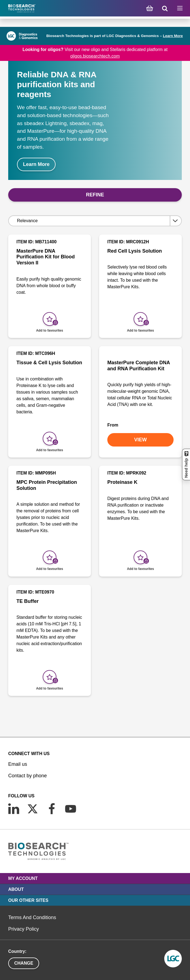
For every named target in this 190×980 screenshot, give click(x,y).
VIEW (140, 440)
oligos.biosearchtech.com (95, 56)
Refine (95, 195)
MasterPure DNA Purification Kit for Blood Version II (46, 257)
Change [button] (24, 963)
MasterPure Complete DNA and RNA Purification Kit (139, 366)
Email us (18, 764)
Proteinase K (122, 482)
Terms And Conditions (32, 917)
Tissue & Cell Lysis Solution (49, 363)
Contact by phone (28, 776)
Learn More (173, 36)
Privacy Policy (24, 929)
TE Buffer (28, 601)
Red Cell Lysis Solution (135, 251)
